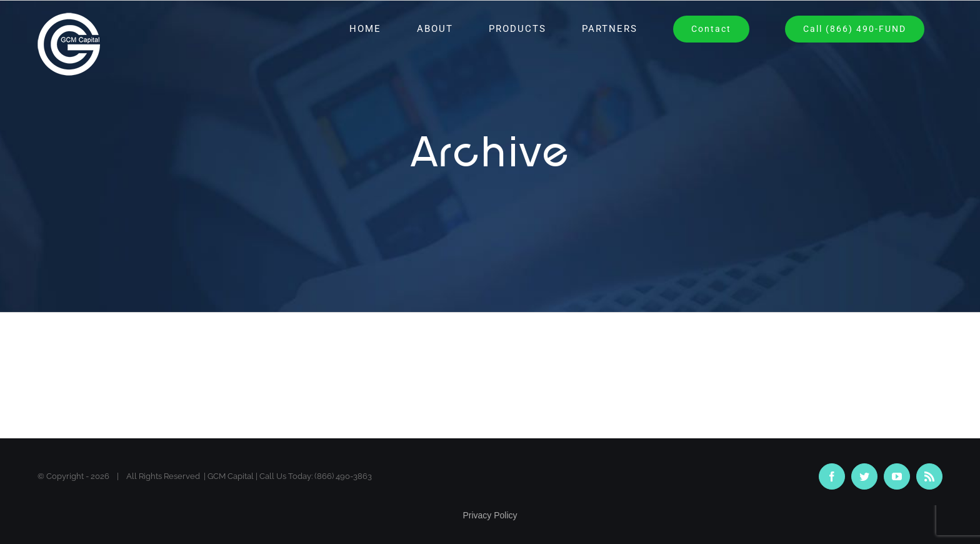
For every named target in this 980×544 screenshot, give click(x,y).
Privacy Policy (490, 515)
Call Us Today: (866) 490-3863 (316, 476)
